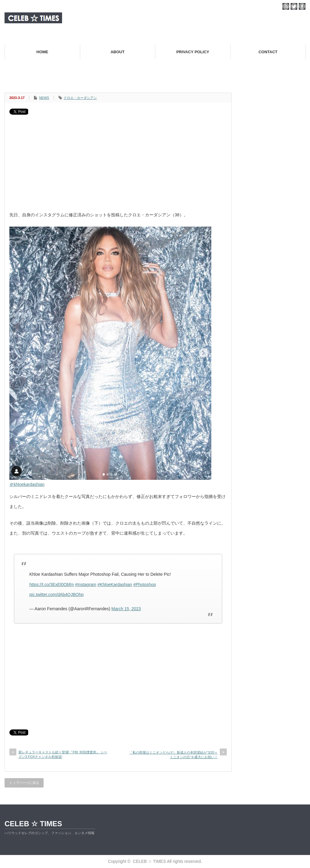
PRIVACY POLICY (193, 52)
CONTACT (268, 52)
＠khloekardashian (27, 484)
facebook (302, 6)
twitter (294, 6)
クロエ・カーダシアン (80, 98)
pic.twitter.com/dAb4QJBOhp (56, 594)
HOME (42, 52)
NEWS (44, 98)
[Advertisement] (118, 160)
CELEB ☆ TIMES (33, 824)
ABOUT (117, 52)
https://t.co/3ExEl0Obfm (52, 585)
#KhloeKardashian (115, 585)
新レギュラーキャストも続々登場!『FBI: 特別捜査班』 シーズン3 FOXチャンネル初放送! (63, 754)
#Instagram (86, 585)
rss (286, 6)
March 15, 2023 (126, 609)
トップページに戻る (24, 783)
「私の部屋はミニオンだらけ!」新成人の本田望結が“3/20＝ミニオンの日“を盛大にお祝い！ (173, 755)
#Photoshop (145, 585)
